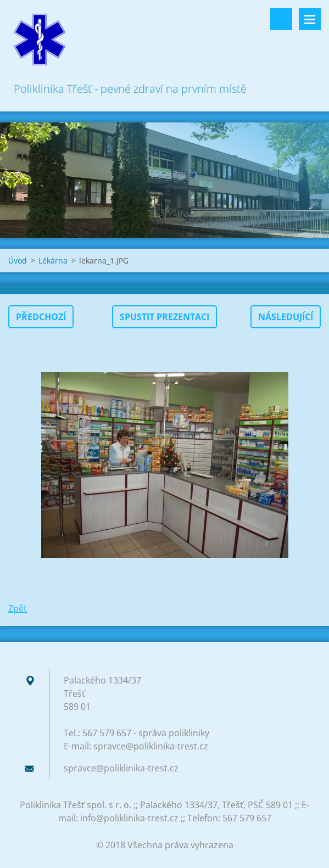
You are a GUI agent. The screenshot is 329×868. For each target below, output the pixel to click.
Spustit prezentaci (164, 317)
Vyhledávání (281, 19)
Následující (286, 317)
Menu (310, 19)
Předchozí (41, 317)
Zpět (18, 608)
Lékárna (53, 261)
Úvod (18, 261)
